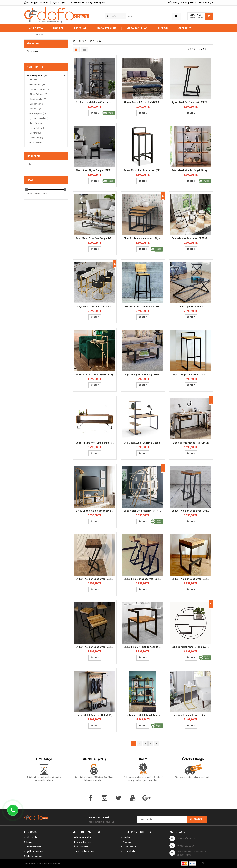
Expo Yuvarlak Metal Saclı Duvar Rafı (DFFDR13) (192, 647)
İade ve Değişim (82, 847)
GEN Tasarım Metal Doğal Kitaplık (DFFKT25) (143, 715)
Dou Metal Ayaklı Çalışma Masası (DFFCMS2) (143, 443)
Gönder (198, 819)
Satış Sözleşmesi (34, 856)
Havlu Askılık (35, 143)
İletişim (163, 28)
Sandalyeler (35, 104)
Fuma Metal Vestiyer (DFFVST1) (95, 715)
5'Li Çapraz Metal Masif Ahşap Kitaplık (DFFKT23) (96, 102)
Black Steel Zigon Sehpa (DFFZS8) (95, 170)
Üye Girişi (174, 3)
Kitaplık (33, 80)
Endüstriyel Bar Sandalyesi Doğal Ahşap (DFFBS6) (96, 579)
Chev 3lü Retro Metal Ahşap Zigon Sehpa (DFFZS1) (143, 238)
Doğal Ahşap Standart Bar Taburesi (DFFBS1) (192, 375)
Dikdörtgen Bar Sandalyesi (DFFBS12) (143, 307)
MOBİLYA (58, 28)
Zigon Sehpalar (36, 94)
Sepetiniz (185, 28)
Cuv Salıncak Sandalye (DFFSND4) (191, 238)
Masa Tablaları (129, 851)
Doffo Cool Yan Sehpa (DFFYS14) (95, 375)
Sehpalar (33, 109)
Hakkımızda (31, 837)
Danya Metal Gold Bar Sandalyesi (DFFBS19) (96, 307)
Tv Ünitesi (34, 123)
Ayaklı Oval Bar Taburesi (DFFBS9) (191, 102)
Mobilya (126, 837)
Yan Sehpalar (35, 114)
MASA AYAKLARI (107, 28)
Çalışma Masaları (37, 118)
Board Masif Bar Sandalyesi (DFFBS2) (143, 170)
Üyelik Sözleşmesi (34, 851)
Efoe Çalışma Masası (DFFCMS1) (191, 443)
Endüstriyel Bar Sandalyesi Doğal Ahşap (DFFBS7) (143, 579)
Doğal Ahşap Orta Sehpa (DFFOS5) (143, 375)
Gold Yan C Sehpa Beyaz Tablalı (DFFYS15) (192, 715)
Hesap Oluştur (189, 3)
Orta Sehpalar (36, 99)
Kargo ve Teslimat (82, 842)
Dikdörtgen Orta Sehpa (191, 307)
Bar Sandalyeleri (37, 89)
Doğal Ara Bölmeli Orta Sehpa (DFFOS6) (96, 443)
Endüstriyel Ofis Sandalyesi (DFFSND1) (143, 647)
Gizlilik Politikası (33, 847)
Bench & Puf (35, 84)
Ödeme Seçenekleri (83, 837)
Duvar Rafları (35, 128)
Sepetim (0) (206, 3)
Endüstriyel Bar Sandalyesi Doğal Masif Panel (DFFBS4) (96, 647)
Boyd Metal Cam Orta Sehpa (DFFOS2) (96, 238)
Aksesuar (127, 842)
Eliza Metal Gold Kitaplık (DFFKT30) (143, 511)
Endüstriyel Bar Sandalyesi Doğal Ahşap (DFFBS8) (192, 579)
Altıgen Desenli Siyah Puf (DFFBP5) (143, 102)
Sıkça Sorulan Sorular (84, 851)
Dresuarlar (34, 138)
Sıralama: (190, 49)
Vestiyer (33, 133)
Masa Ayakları (129, 847)
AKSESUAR (80, 28)
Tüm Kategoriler (35, 76)
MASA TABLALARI (137, 28)
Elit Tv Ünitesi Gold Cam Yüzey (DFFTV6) (96, 511)
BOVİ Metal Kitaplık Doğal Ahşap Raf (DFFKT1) (192, 170)
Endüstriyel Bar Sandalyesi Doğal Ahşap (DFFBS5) (192, 511)
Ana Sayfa (36, 28)
